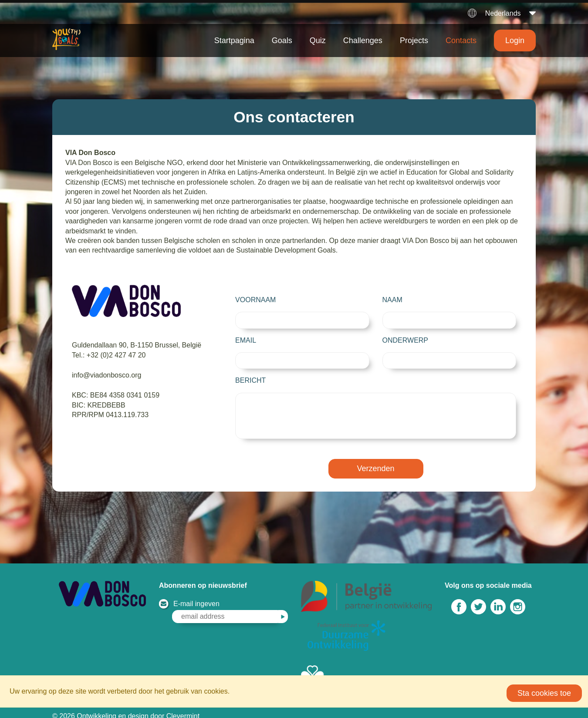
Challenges (363, 40)
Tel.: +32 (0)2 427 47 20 (109, 355)
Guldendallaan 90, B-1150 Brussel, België (137, 345)
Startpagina (234, 40)
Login (515, 40)
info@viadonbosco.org (106, 375)
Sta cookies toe (544, 693)
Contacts (461, 40)
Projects (414, 40)
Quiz (318, 40)
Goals (282, 40)
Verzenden (376, 476)
